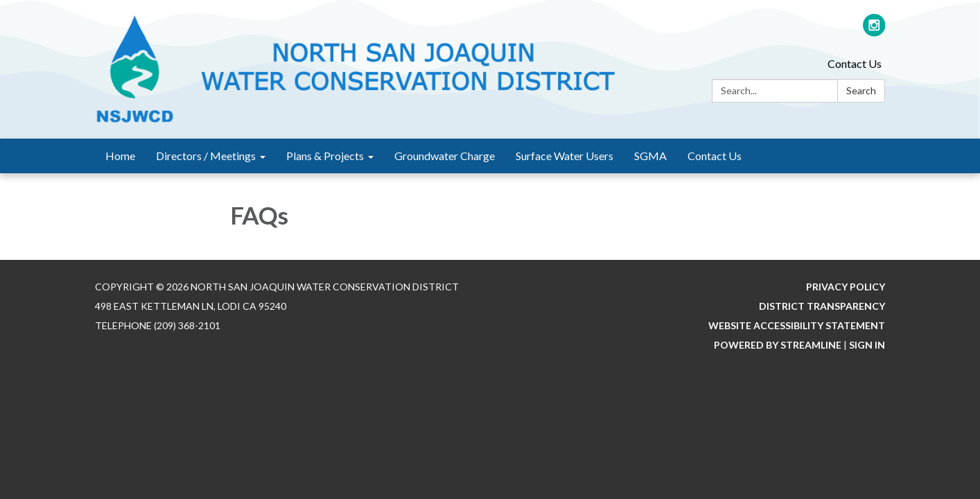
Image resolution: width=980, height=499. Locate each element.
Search (861, 90)
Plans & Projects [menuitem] (325, 156)
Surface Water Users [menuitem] (565, 156)
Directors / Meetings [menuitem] (206, 156)
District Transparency (822, 306)
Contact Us (855, 63)
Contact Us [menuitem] (715, 156)
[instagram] (874, 31)
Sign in (867, 345)
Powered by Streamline (778, 345)
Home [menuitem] (120, 156)
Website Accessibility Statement (797, 325)
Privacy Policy (846, 287)
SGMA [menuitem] (650, 156)
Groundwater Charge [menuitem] (445, 156)
